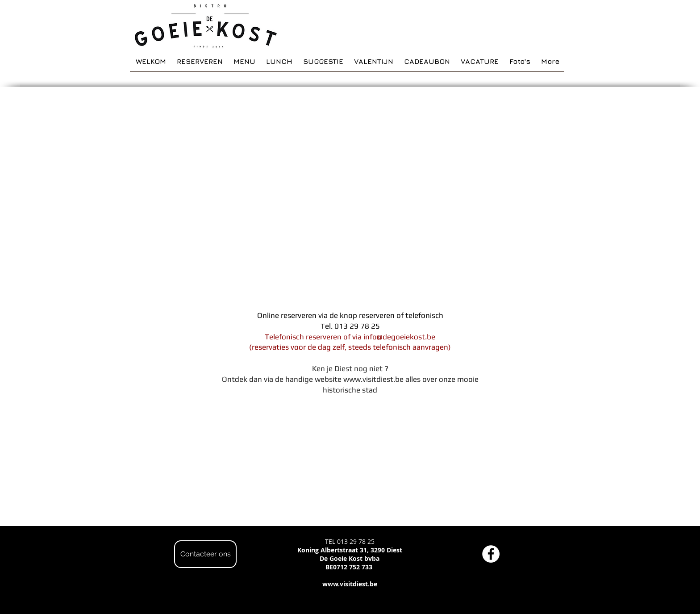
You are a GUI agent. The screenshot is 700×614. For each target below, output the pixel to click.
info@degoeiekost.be (399, 337)
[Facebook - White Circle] (491, 554)
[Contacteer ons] (205, 554)
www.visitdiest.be (373, 379)
